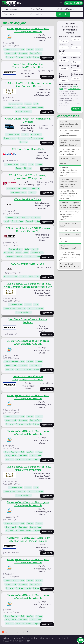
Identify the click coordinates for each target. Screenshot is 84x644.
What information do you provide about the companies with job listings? (70, 216)
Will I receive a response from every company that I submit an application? (70, 205)
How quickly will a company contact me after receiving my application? (68, 195)
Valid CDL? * (64, 66)
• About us (8, 638)
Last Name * (76, 37)
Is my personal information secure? (68, 247)
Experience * (76, 58)
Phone (74, 45)
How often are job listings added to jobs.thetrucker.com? (70, 142)
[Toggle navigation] (61, 3)
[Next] (28, 632)
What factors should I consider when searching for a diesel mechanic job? (70, 256)
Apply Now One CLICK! (73, 3)
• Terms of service (22, 638)
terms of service (74, 89)
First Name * (64, 38)
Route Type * (76, 67)
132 (23, 632)
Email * (62, 51)
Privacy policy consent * (69, 84)
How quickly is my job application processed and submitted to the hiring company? (68, 183)
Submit (76, 109)
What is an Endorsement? (66, 240)
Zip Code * (63, 45)
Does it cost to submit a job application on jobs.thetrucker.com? (69, 152)
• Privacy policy (38, 638)
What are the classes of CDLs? (69, 225)
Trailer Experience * (64, 76)
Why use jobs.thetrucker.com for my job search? (69, 124)
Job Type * (63, 58)
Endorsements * (77, 75)
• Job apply (64, 638)
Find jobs (63, 14)
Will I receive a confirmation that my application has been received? (68, 171)
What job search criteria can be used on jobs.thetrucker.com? (69, 133)
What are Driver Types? (69, 230)
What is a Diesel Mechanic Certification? (69, 265)
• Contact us (52, 638)
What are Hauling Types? (70, 234)
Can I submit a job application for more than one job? (70, 161)
